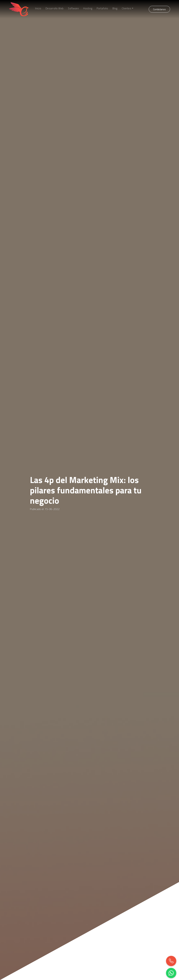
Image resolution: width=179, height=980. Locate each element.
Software (73, 8)
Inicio (38, 8)
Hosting (88, 8)
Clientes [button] (126, 8)
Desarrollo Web (55, 8)
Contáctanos (159, 9)
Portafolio (102, 8)
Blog (115, 8)
